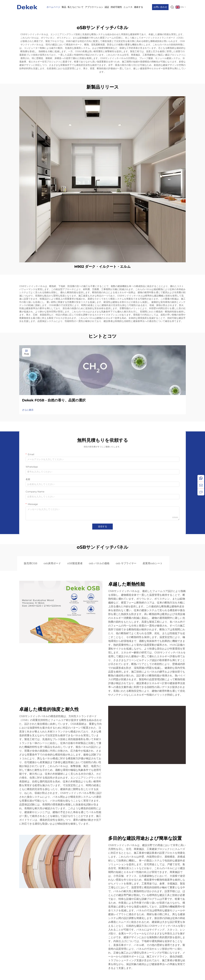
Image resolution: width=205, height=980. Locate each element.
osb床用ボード (52, 563)
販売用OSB (31, 563)
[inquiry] (201, 492)
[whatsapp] (201, 478)
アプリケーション (94, 7)
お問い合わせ (160, 7)
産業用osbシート (153, 563)
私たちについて (76, 7)
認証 (107, 7)
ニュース (128, 7)
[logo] (27, 7)
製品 (64, 7)
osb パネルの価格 (99, 563)
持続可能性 (116, 7)
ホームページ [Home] (53, 7)
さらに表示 (28, 410)
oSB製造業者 (75, 563)
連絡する (139, 7)
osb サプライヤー (126, 563)
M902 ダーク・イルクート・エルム (102, 267)
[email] (201, 485)
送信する (102, 526)
